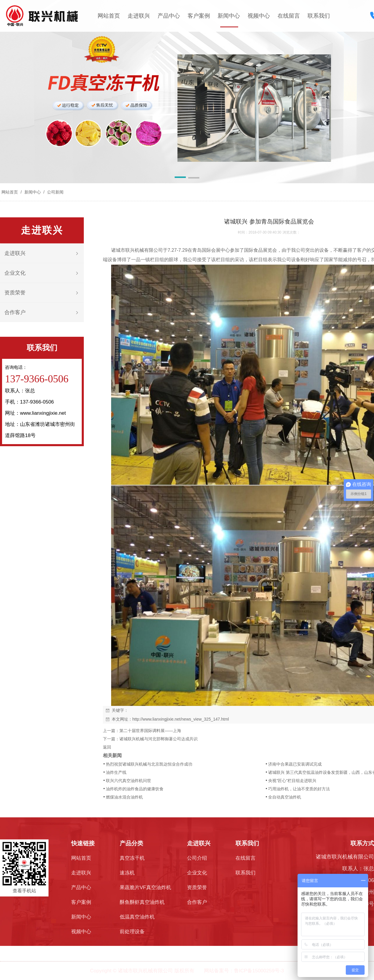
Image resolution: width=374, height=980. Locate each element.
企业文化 (15, 273)
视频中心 (259, 16)
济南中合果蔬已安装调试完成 (295, 764)
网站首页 (109, 16)
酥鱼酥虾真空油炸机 (142, 902)
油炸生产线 (116, 772)
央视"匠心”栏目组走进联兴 (292, 781)
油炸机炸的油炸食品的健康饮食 (135, 789)
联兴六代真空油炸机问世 (128, 781)
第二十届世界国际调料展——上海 (150, 731)
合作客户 (15, 312)
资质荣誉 (15, 293)
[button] (180, 178)
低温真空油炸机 (137, 917)
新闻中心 (229, 16)
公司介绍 (197, 858)
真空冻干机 (132, 858)
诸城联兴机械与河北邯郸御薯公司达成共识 (158, 739)
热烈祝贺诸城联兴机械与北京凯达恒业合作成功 (149, 764)
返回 (107, 747)
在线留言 (289, 16)
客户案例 (199, 16)
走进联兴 (139, 16)
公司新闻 (55, 192)
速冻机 (127, 873)
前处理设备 (132, 932)
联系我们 (319, 16)
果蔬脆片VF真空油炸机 (145, 887)
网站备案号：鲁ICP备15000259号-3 (244, 971)
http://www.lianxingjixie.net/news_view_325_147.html (181, 719)
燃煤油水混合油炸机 (124, 797)
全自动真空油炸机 (285, 797)
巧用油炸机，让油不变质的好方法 (299, 789)
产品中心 (169, 16)
